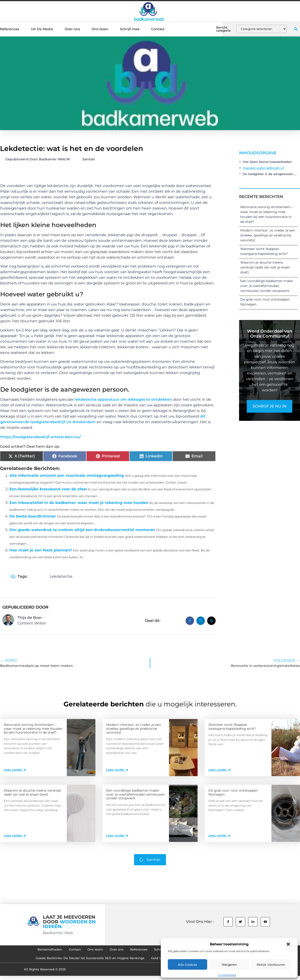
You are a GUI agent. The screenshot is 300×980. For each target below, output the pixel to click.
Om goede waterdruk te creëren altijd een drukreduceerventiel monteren (82, 530)
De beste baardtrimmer (33, 516)
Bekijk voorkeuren (271, 965)
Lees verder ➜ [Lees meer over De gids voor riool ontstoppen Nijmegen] (219, 835)
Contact (158, 29)
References (10, 29)
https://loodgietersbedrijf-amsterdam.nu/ (41, 437)
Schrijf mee (130, 29)
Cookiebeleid (227, 975)
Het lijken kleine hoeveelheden (267, 162)
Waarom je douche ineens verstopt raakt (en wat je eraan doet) (265, 267)
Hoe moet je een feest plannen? (41, 550)
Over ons (72, 29)
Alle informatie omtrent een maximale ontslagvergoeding (67, 475)
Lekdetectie (61, 576)
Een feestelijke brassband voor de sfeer (48, 489)
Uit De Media (42, 29)
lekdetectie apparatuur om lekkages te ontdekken (123, 399)
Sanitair (89, 159)
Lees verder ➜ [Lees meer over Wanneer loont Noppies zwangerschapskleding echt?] (219, 769)
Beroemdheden (32, 951)
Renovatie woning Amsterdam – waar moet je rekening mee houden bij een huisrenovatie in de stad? (33, 728)
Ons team (100, 29)
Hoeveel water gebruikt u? (264, 168)
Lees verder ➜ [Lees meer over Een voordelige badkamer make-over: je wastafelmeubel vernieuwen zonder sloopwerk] (117, 835)
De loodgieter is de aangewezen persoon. (270, 174)
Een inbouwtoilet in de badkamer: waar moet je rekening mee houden (79, 503)
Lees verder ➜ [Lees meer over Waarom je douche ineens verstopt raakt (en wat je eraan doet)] (15, 835)
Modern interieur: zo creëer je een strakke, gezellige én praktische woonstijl (268, 235)
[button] (288, 944)
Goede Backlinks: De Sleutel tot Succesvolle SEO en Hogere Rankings (84, 961)
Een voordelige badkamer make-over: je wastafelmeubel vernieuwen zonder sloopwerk (267, 286)
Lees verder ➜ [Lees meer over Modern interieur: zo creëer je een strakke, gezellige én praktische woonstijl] (117, 769)
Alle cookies (187, 965)
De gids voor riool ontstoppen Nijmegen (233, 792)
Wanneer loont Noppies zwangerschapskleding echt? (232, 726)
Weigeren (229, 965)
